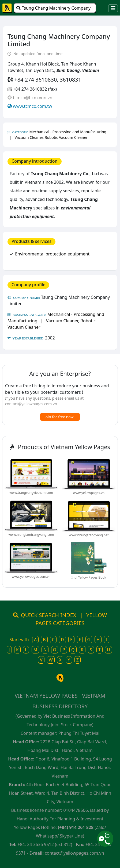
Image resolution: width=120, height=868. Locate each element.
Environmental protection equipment (52, 254)
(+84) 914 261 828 (76, 827)
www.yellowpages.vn (89, 493)
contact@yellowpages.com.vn (31, 404)
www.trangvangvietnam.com (31, 493)
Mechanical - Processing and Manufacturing (68, 132)
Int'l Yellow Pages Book (89, 577)
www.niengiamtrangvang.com (31, 535)
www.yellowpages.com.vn (31, 577)
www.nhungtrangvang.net (89, 535)
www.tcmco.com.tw (32, 106)
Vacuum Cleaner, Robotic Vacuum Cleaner (51, 137)
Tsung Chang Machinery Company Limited (53, 9)
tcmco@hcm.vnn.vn (33, 98)
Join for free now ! (60, 417)
